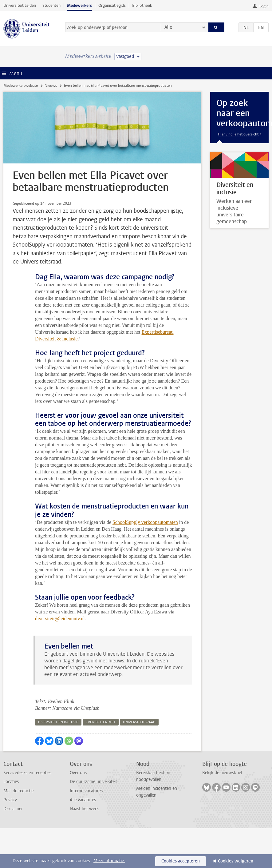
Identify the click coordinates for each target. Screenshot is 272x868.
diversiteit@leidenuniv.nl (60, 619)
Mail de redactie (18, 791)
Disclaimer (13, 809)
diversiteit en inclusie (58, 722)
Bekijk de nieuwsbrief (222, 773)
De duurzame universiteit (93, 782)
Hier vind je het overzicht (238, 134)
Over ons (78, 773)
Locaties (11, 782)
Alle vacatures (83, 800)
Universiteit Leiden (20, 5)
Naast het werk (84, 809)
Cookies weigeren (236, 861)
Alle (168, 27)
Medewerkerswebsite (21, 86)
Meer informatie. (109, 861)
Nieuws (51, 86)
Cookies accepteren (181, 861)
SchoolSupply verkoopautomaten (145, 522)
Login (264, 6)
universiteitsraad (139, 722)
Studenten (51, 5)
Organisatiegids (112, 5)
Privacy (10, 800)
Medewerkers (79, 5)
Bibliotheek (142, 5)
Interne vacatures (86, 791)
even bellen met (101, 722)
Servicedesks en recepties (27, 773)
